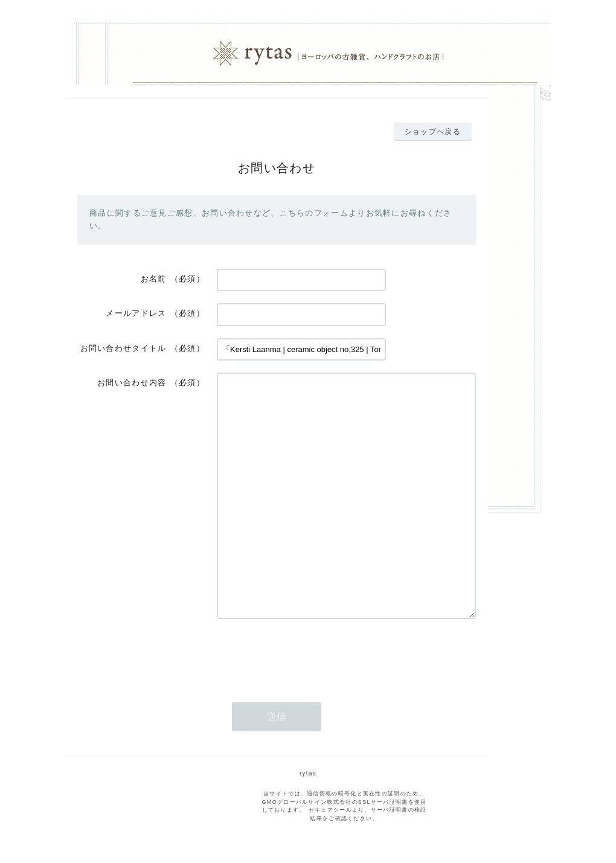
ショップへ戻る (433, 132)
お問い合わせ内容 (132, 383)
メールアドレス (136, 313)
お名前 (154, 279)
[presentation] (309, 655)
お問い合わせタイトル (124, 348)
